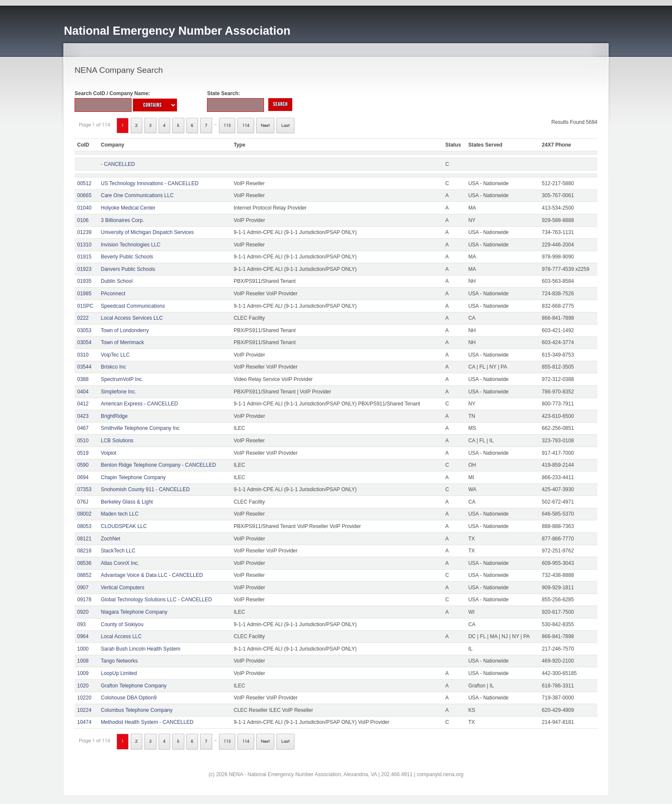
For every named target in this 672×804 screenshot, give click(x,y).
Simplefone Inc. (118, 392)
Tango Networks (119, 661)
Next (265, 126)
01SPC (85, 306)
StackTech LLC (118, 551)
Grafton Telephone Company (133, 686)
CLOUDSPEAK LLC (124, 526)
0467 (83, 428)
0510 (83, 441)
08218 (84, 551)
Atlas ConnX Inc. (120, 563)
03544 (84, 367)
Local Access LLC (121, 636)
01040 (84, 208)
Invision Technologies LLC (130, 245)
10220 (84, 698)
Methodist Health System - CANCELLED (147, 722)
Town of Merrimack (122, 342)
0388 (83, 379)
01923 (84, 269)
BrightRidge (114, 416)
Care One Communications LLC (137, 195)
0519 (83, 453)
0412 (83, 404)
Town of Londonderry (125, 330)
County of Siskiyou (122, 624)
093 (81, 624)
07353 (84, 489)
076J (83, 502)
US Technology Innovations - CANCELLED (150, 183)
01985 (84, 294)
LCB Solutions (117, 441)
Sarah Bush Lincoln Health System (140, 649)
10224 (84, 710)
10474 (84, 722)
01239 (84, 232)
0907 (83, 588)
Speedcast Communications (133, 306)
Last (285, 126)
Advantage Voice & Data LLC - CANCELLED (152, 575)
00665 (84, 195)
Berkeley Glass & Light (127, 502)
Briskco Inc (113, 367)
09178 (84, 600)
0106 (83, 220)
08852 (84, 575)
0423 (83, 416)
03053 (84, 330)
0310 (83, 355)
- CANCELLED (118, 164)
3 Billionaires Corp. (122, 220)
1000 (83, 649)
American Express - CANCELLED (139, 404)
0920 (83, 612)
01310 (84, 245)
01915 (84, 257)
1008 (83, 661)
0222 (83, 318)
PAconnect (113, 294)
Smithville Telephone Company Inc (140, 428)
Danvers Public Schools (128, 269)
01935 (84, 281)
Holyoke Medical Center (128, 208)
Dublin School (117, 281)
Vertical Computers (122, 588)
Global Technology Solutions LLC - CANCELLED (156, 600)
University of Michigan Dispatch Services (147, 232)
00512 (84, 183)
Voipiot (108, 453)
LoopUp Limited (119, 673)
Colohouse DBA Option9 (129, 698)
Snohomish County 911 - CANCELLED (145, 489)
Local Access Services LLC (132, 318)
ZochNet (110, 539)
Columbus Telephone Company (136, 710)
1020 (83, 686)
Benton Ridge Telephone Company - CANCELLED (158, 465)
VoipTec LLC (115, 355)
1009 (83, 673)
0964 (83, 636)
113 (227, 126)
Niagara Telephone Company (134, 612)
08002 (84, 514)
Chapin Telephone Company (133, 477)
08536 (84, 563)
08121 (84, 539)
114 (246, 126)
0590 (83, 465)
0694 (83, 477)
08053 (84, 526)
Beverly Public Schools (127, 257)
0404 (83, 392)
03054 (84, 342)
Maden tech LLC (120, 514)
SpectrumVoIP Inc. (122, 379)
